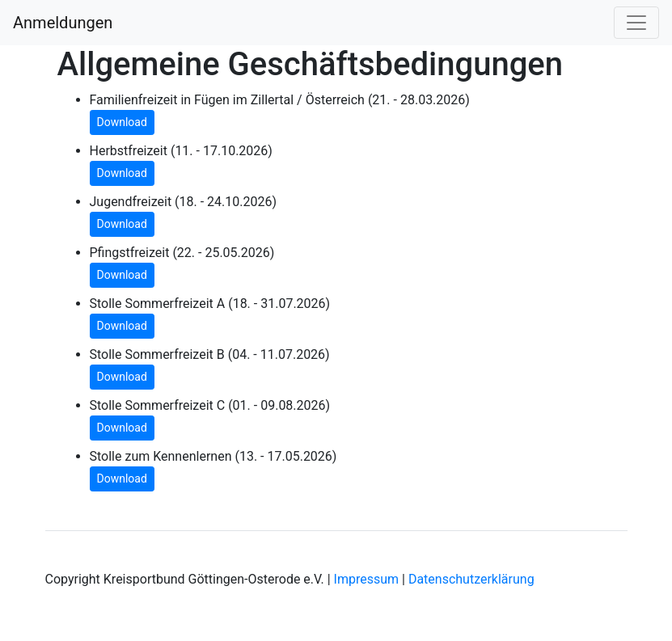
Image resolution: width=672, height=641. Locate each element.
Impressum (367, 579)
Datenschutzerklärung (471, 579)
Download (122, 122)
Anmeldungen (63, 23)
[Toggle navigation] (636, 23)
